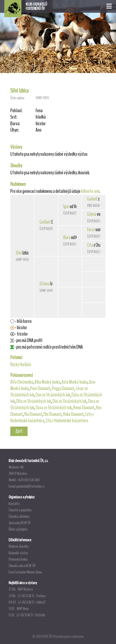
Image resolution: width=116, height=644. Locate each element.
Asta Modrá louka (75, 382)
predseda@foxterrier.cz (30, 486)
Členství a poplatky (20, 510)
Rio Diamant (53, 414)
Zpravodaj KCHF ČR (20, 523)
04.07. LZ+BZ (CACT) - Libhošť (27, 602)
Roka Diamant (73, 414)
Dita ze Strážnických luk (34, 401)
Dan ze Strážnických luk (53, 395)
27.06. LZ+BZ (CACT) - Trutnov (27, 596)
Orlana (45, 284)
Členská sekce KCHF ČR (22, 566)
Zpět (19, 431)
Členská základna (19, 516)
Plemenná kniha (18, 559)
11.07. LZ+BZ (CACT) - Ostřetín (27, 615)
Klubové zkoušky (19, 546)
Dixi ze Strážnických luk (70, 401)
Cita (90, 245)
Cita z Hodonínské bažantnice (67, 421)
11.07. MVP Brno (19, 609)
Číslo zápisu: (17, 98)
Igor (66, 206)
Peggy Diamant (63, 388)
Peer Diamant (40, 388)
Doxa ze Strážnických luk (54, 408)
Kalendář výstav (18, 553)
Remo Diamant (84, 408)
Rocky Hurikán (21, 364)
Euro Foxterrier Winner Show (25, 572)
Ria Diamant (33, 414)
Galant (92, 199)
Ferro (91, 230)
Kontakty (14, 504)
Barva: (15, 124)
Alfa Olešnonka (22, 382)
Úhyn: (15, 130)
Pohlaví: (16, 111)
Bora (67, 237)
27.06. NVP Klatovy (21, 589)
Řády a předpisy (18, 529)
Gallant (45, 222)
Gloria (92, 214)
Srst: (14, 117)
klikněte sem (90, 191)
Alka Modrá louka (47, 382)
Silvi (19, 253)
